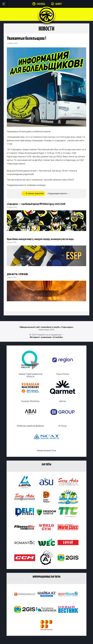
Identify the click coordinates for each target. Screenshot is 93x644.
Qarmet (59, 4)
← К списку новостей (33, 193)
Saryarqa (41, 4)
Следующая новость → (59, 193)
